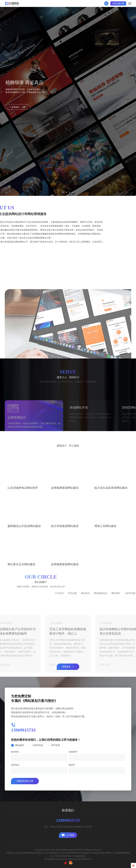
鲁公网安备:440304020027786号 (59, 859)
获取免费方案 (118, 3)
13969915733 (68, 820)
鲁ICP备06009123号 (82, 859)
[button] (63, 192)
